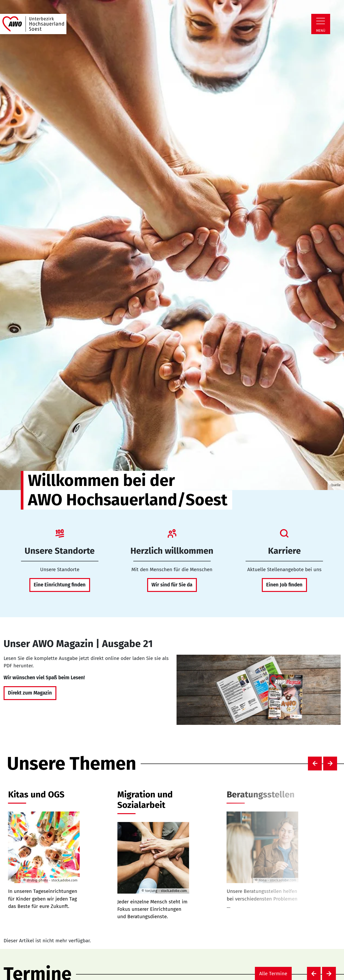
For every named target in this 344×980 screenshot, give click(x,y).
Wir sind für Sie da (172, 585)
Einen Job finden (284, 585)
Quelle (336, 485)
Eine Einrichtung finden (60, 585)
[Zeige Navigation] (321, 21)
